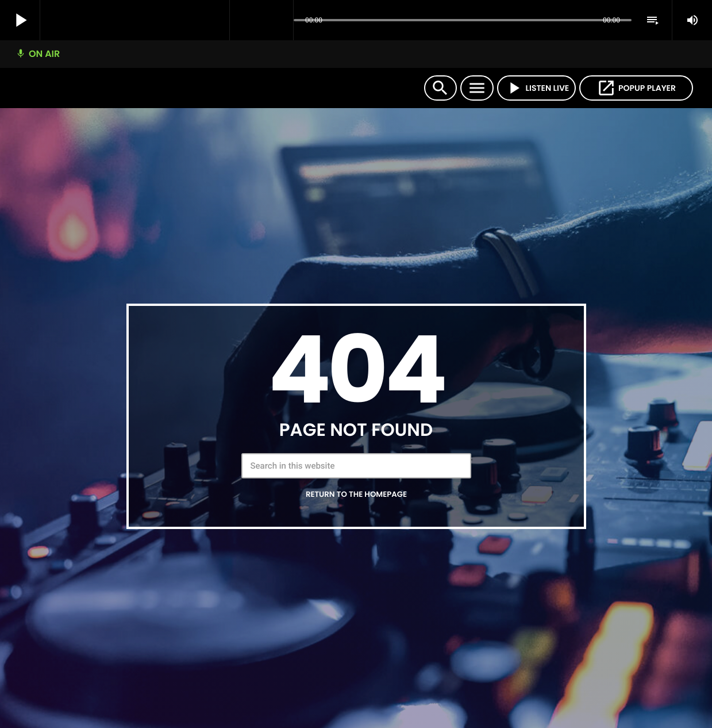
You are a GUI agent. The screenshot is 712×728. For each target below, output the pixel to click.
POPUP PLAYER (636, 88)
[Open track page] (282, 21)
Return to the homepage (356, 494)
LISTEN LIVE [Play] (537, 88)
